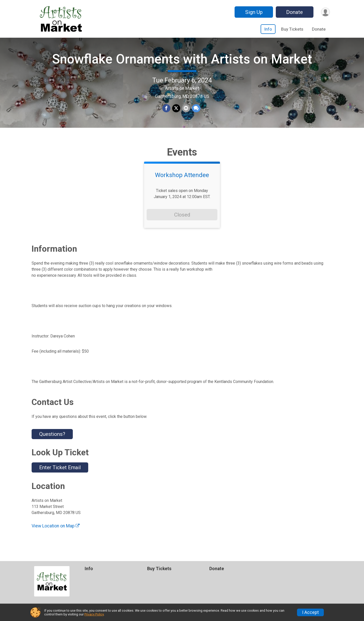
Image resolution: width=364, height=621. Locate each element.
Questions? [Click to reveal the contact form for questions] (52, 440)
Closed (182, 221)
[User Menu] (325, 12)
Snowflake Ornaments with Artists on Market (182, 62)
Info (268, 29)
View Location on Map (56, 532)
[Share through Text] (196, 112)
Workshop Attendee (182, 181)
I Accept (310, 612)
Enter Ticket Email (60, 474)
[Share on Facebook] (167, 112)
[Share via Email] (186, 112)
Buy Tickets (292, 29)
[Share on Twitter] (176, 112)
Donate (294, 12)
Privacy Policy (94, 614)
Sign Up (253, 12)
